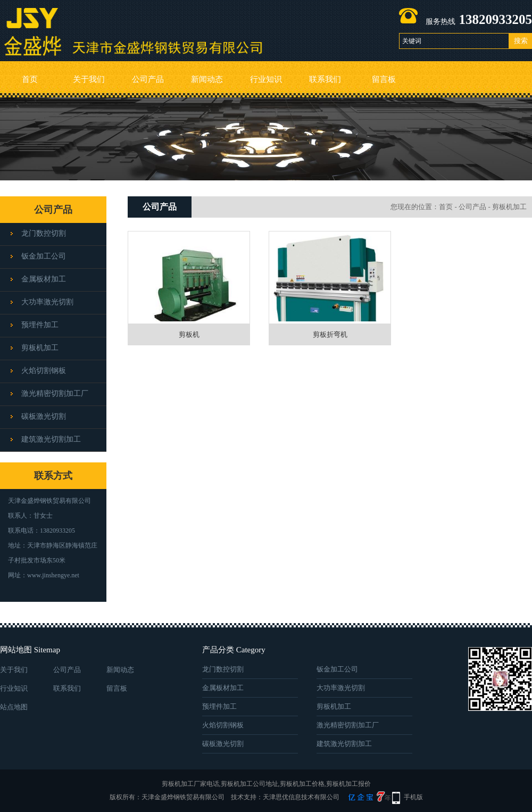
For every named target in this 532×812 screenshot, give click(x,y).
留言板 (384, 79)
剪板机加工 (40, 348)
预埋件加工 (40, 325)
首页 (30, 79)
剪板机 (189, 334)
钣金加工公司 (44, 256)
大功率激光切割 (47, 302)
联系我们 (325, 79)
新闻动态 (207, 79)
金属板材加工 (44, 279)
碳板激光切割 (44, 416)
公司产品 (148, 79)
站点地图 (14, 707)
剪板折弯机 (330, 334)
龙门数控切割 (44, 233)
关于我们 (89, 79)
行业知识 (266, 79)
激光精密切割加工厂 (55, 393)
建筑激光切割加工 (51, 439)
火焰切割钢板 (44, 371)
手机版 (413, 797)
